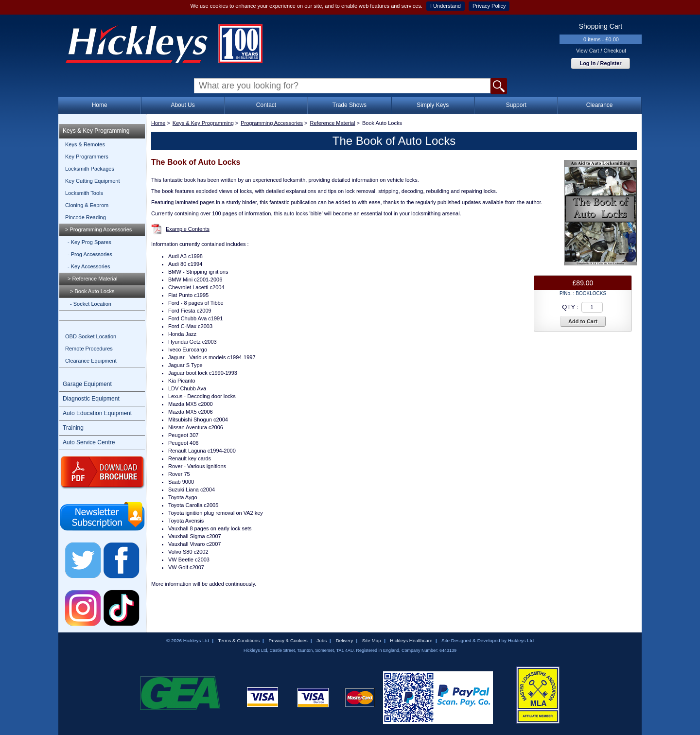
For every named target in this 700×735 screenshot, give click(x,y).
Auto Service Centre (89, 442)
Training (73, 428)
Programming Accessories (272, 123)
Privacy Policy (489, 6)
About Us (183, 105)
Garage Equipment (87, 384)
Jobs (322, 640)
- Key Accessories (89, 266)
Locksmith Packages (90, 169)
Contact (266, 105)
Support (516, 105)
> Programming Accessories (98, 229)
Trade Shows (350, 105)
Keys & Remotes (85, 144)
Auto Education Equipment (97, 413)
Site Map (372, 640)
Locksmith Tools (84, 193)
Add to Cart (583, 321)
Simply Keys (433, 105)
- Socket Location (91, 304)
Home (100, 105)
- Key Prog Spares (89, 242)
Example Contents (188, 229)
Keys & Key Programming (96, 131)
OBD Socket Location (91, 336)
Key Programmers (87, 157)
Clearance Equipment (91, 361)
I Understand (446, 6)
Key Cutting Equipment (93, 181)
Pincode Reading (86, 217)
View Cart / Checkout (601, 51)
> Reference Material (92, 279)
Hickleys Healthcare (411, 640)
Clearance (600, 105)
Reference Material (333, 123)
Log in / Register (600, 63)
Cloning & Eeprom (87, 205)
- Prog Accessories (90, 254)
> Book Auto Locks (92, 291)
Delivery (345, 640)
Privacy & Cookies (288, 640)
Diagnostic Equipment (91, 399)
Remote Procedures (89, 349)
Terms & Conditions (239, 640)
